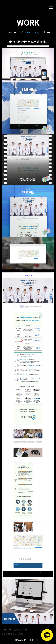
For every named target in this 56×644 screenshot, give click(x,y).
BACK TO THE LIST (28, 640)
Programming (30, 32)
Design (11, 32)
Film (47, 32)
